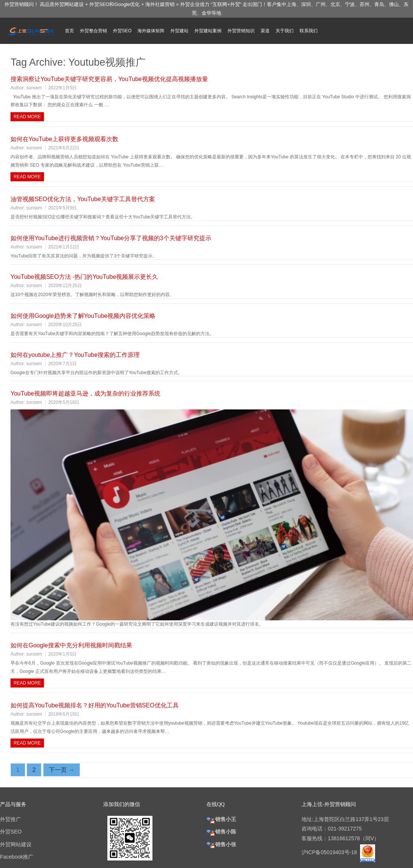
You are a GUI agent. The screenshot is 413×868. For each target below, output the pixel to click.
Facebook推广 (17, 857)
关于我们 (285, 31)
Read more (27, 117)
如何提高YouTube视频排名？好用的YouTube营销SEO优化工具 (95, 705)
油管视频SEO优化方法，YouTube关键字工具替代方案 (83, 199)
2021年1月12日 (64, 247)
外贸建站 (179, 31)
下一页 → (62, 770)
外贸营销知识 (241, 31)
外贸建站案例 (208, 31)
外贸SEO (122, 31)
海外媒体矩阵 (151, 31)
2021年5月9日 (62, 208)
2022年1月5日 (62, 88)
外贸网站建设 (16, 844)
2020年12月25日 (65, 286)
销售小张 (221, 844)
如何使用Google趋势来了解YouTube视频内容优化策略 (83, 316)
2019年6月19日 (64, 714)
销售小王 (221, 819)
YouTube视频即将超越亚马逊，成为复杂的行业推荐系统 (85, 393)
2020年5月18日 (64, 402)
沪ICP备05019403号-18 (330, 852)
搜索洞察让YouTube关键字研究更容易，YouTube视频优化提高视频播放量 (109, 79)
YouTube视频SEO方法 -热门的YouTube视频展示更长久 (84, 277)
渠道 (265, 31)
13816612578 (344, 838)
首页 (69, 31)
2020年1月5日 (62, 654)
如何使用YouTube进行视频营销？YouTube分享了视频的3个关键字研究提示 (111, 238)
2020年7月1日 (62, 364)
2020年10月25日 (65, 325)
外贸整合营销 (93, 31)
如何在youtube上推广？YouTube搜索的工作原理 (75, 355)
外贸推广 (11, 819)
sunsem (34, 88)
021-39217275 (345, 829)
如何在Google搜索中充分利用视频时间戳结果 (71, 645)
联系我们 (309, 31)
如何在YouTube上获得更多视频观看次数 (64, 139)
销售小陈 (221, 832)
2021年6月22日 (64, 148)
